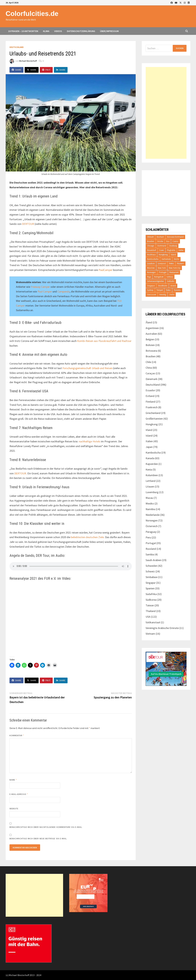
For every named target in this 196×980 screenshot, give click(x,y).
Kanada (150, 458)
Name (13, 780)
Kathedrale (166, 259)
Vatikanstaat (153, 622)
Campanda (64, 291)
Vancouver (152, 295)
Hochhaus (151, 255)
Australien (151, 334)
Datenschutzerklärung (81, 31)
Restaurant (174, 272)
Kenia (149, 470)
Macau (149, 498)
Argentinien (152, 328)
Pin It (46, 70)
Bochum (160, 237)
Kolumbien (152, 475)
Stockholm (163, 286)
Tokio (168, 290)
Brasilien (151, 241)
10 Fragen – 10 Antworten (23, 31)
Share (16, 70)
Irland (149, 430)
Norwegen (151, 272)
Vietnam (150, 634)
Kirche (176, 259)
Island (173, 255)
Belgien (150, 339)
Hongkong (163, 255)
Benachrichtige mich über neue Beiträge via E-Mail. (38, 839)
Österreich (152, 526)
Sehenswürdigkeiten (155, 281)
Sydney (150, 290)
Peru (148, 537)
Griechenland (153, 413)
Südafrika (151, 594)
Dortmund (162, 246)
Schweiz (150, 571)
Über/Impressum (109, 31)
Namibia (150, 509)
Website (14, 809)
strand (173, 286)
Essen (162, 250)
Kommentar (17, 735)
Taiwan (150, 605)
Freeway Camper (40, 287)
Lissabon (151, 263)
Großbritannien (154, 419)
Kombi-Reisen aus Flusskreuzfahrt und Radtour (104, 341)
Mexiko (150, 503)
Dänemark (152, 379)
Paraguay (151, 532)
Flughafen (171, 250)
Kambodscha (153, 259)
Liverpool (162, 263)
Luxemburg (152, 492)
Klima (46, 31)
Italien (149, 441)
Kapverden (152, 464)
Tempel (160, 290)
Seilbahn (171, 281)
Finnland (150, 402)
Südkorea (151, 600)
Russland (151, 549)
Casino (175, 241)
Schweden (151, 566)
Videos (58, 31)
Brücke (160, 241)
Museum (180, 263)
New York (162, 268)
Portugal (163, 272)
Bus (168, 241)
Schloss (170, 277)
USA (148, 617)
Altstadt (150, 237)
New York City (175, 268)
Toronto (177, 290)
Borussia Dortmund (175, 237)
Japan (149, 447)
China (149, 368)
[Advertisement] (166, 113)
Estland (150, 396)
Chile (148, 362)
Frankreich (152, 407)
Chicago (151, 246)
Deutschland (17, 47)
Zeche (172, 295)
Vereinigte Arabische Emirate (162, 628)
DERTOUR (28, 224)
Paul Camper (45, 291)
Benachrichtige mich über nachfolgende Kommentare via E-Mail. (46, 827)
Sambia (150, 554)
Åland (149, 322)
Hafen (181, 250)
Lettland (151, 481)
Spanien (150, 588)
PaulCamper (106, 270)
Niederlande (153, 515)
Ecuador (150, 390)
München (151, 268)
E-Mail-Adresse (19, 794)
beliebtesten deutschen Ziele (87, 537)
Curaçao (150, 373)
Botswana (151, 351)
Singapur (151, 286)
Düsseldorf (152, 250)
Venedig (163, 295)
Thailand (151, 611)
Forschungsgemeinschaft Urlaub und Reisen (87, 368)
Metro (171, 263)
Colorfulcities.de (32, 14)
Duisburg (173, 246)
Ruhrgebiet (159, 277)
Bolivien (150, 345)
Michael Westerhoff (28, 61)
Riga (149, 277)
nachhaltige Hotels (90, 441)
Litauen (150, 486)
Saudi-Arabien (154, 560)
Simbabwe (152, 577)
